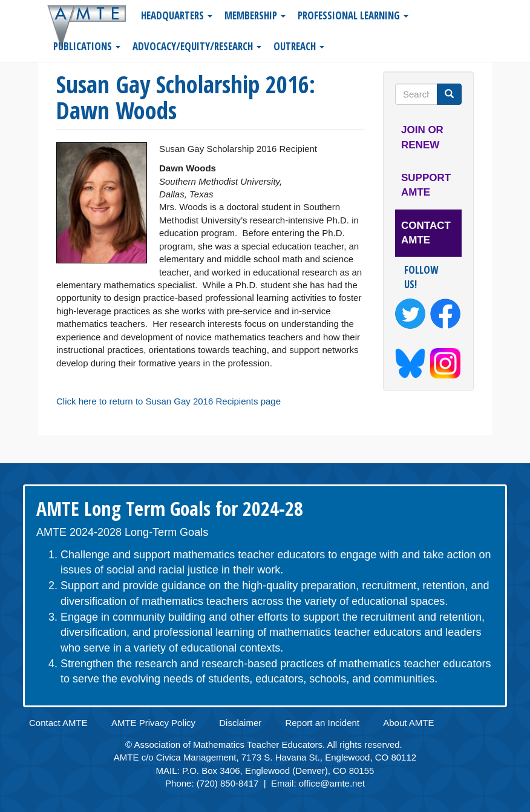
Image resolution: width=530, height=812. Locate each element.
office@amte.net (332, 783)
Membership (255, 15)
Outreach (299, 46)
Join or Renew (422, 137)
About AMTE (408, 723)
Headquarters (177, 15)
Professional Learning (353, 15)
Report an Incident (322, 723)
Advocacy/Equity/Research (197, 46)
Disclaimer (240, 723)
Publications (87, 46)
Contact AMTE (426, 233)
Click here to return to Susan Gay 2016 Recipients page (168, 401)
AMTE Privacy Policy (153, 723)
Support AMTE (426, 185)
